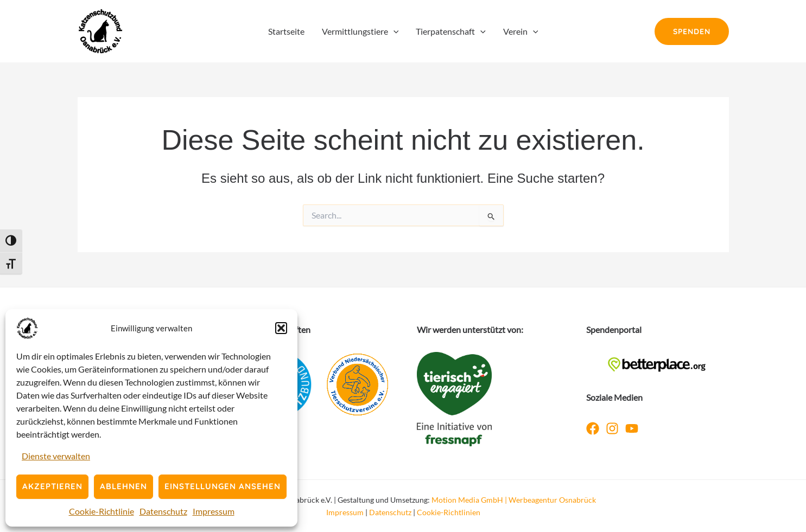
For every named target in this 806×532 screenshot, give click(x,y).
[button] (281, 328)
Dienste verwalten (56, 456)
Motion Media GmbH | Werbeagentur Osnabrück (514, 500)
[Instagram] (612, 428)
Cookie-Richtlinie (101, 511)
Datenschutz (163, 511)
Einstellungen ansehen (223, 486)
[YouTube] (632, 428)
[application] (394, 31)
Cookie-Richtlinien (449, 512)
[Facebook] (593, 428)
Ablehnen (123, 486)
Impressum (214, 511)
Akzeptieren (52, 486)
